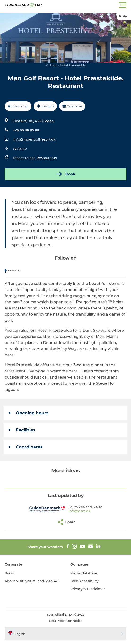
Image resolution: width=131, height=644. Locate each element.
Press (9, 573)
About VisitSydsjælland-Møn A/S (32, 581)
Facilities (22, 430)
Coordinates (26, 447)
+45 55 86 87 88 (26, 130)
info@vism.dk (79, 511)
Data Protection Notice (66, 621)
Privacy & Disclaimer (88, 589)
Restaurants (47, 158)
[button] (87, 5)
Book (65, 174)
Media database (84, 573)
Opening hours (29, 413)
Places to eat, (25, 158)
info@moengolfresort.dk (35, 139)
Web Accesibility (85, 581)
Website (20, 149)
